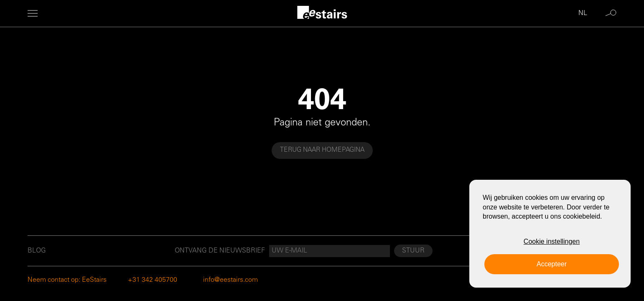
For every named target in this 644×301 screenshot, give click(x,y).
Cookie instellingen (552, 241)
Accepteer (552, 264)
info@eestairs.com (230, 280)
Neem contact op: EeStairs (67, 280)
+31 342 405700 (153, 280)
